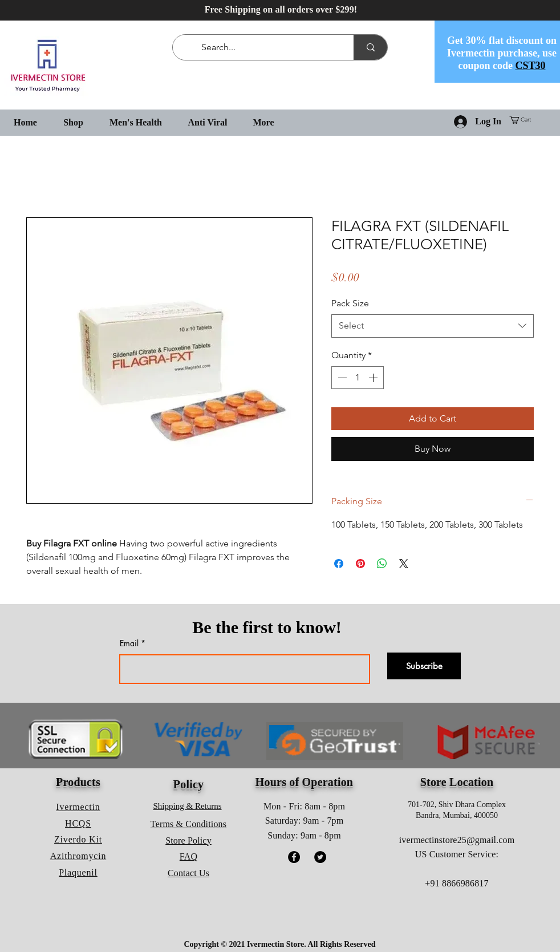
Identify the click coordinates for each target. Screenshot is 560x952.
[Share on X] (404, 564)
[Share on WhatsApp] (382, 564)
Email (129, 643)
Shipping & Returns (188, 806)
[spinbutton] (358, 378)
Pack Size (350, 303)
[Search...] (265, 47)
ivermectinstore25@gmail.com (457, 840)
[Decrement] (341, 378)
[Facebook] (294, 857)
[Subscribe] (424, 666)
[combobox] (433, 326)
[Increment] (374, 378)
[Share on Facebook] (339, 564)
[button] (524, 120)
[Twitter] (320, 857)
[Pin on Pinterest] (360, 564)
